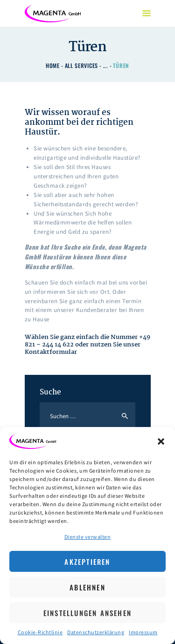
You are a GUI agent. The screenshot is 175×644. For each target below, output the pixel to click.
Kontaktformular (51, 352)
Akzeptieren (87, 562)
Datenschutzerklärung (96, 632)
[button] (161, 441)
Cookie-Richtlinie (40, 632)
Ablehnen (87, 587)
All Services (81, 65)
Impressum (143, 632)
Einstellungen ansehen (87, 613)
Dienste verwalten (88, 537)
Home (53, 65)
